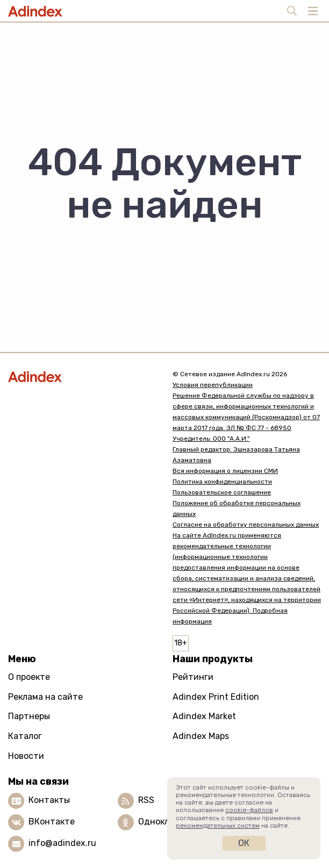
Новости (26, 756)
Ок (244, 843)
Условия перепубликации (213, 385)
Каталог (25, 736)
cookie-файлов (249, 810)
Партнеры (29, 716)
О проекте (29, 677)
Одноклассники (171, 822)
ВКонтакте (52, 822)
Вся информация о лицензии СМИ (225, 471)
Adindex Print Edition (216, 697)
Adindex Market (204, 716)
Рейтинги (193, 677)
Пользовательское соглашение (222, 492)
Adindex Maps (201, 736)
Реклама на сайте (45, 697)
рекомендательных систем (218, 826)
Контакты (49, 800)
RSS (146, 800)
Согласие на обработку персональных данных (246, 525)
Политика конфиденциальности (222, 482)
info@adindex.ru (62, 843)
